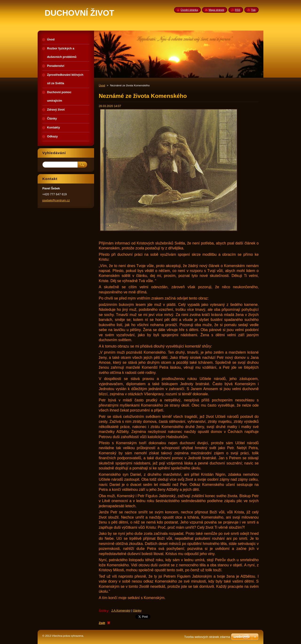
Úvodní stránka (189, 10)
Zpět (102, 623)
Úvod (102, 85)
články (137, 610)
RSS (238, 10)
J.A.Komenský (121, 610)
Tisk (253, 10)
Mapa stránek (216, 10)
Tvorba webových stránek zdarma (207, 637)
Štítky (104, 611)
